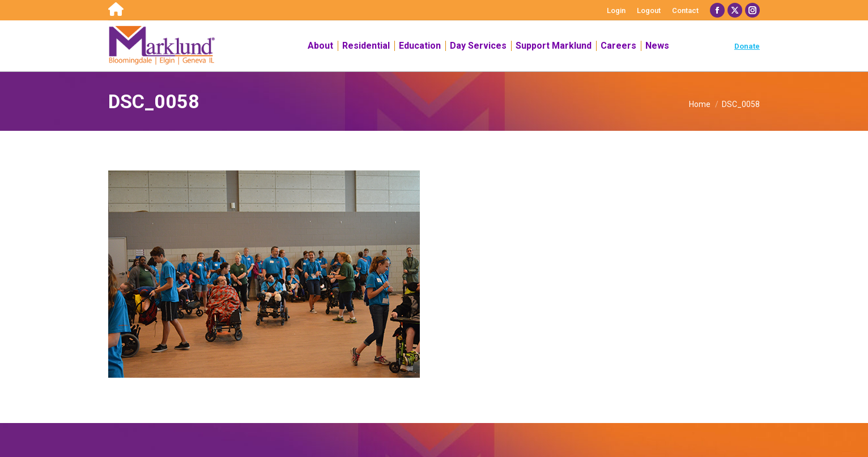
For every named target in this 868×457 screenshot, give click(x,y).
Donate (747, 46)
